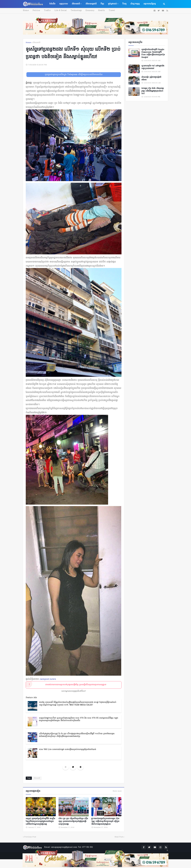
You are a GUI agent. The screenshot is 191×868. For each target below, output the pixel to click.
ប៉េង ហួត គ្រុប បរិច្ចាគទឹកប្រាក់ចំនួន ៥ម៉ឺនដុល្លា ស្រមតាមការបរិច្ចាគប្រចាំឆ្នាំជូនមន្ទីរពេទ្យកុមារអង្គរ (73, 821)
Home (26, 11)
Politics (36, 11)
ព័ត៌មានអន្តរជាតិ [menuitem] (91, 4)
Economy (87, 11)
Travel (108, 11)
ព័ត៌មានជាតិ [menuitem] (76, 4)
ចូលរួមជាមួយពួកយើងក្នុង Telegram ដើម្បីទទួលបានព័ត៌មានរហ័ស (74, 75)
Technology (74, 11)
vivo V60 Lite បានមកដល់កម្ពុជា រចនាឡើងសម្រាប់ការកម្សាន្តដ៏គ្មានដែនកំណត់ (68, 749)
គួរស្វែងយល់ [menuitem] (112, 4)
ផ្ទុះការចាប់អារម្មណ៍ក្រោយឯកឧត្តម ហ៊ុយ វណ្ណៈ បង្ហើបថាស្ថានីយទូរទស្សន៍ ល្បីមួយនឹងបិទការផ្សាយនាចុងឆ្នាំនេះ (105, 821)
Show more (117, 791)
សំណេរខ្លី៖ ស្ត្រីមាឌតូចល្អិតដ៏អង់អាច (151, 78)
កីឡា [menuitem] (102, 4)
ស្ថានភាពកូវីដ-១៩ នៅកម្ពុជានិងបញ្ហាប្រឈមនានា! (153, 67)
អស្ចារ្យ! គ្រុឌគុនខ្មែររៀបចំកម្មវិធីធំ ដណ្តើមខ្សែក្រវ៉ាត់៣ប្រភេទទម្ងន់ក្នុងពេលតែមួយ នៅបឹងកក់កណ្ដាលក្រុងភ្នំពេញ (40, 821)
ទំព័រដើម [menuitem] (52, 4)
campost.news (48, 679)
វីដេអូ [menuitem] (124, 4)
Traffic (46, 11)
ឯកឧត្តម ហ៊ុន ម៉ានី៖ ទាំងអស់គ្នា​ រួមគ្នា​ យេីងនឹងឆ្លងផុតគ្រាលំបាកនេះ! (153, 91)
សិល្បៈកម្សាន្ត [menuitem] (135, 4)
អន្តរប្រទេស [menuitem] (64, 4)
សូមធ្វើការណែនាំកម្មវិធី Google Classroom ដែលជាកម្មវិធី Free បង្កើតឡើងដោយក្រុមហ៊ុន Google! (153, 54)
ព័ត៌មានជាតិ (36, 43)
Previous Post (30, 836)
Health (98, 11)
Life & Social (59, 11)
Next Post (119, 836)
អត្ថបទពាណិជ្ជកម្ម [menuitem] (150, 4)
